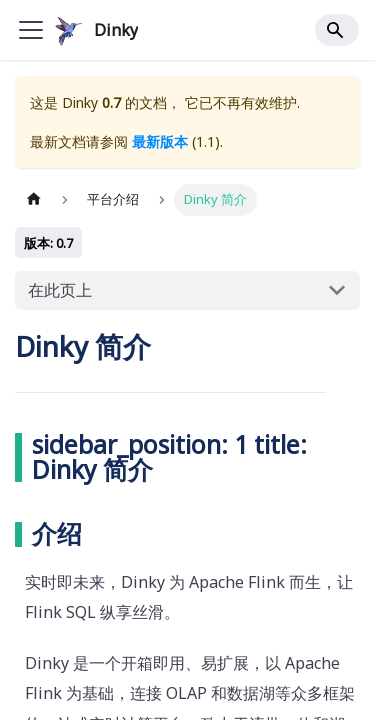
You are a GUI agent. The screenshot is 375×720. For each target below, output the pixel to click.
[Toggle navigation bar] (31, 30)
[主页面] (34, 199)
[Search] (337, 30)
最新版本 (160, 141)
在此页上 (60, 290)
